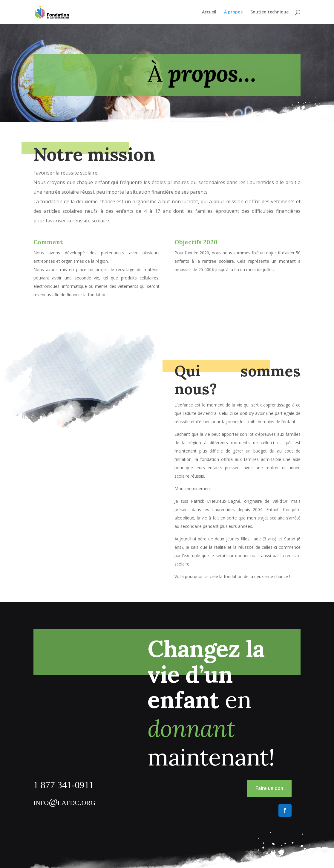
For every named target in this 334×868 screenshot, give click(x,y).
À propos (233, 12)
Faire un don (269, 788)
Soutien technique (269, 12)
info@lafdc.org (64, 802)
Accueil (209, 12)
